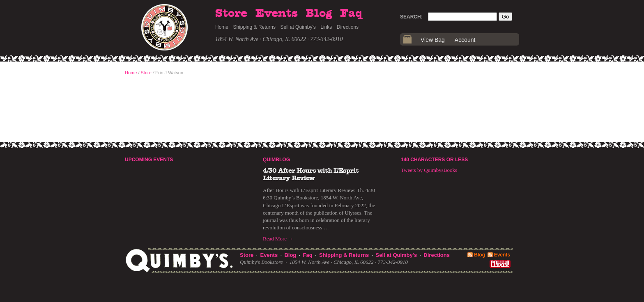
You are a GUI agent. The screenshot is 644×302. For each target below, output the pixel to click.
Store (231, 14)
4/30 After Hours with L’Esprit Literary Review (311, 174)
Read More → (278, 239)
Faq (351, 14)
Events (277, 14)
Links (326, 27)
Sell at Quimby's (298, 27)
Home (222, 27)
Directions (348, 27)
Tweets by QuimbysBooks (429, 170)
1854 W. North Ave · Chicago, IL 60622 (261, 39)
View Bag (433, 40)
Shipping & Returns (254, 27)
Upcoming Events (149, 160)
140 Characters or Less (434, 160)
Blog (319, 14)
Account (465, 40)
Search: (411, 17)
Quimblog (276, 160)
